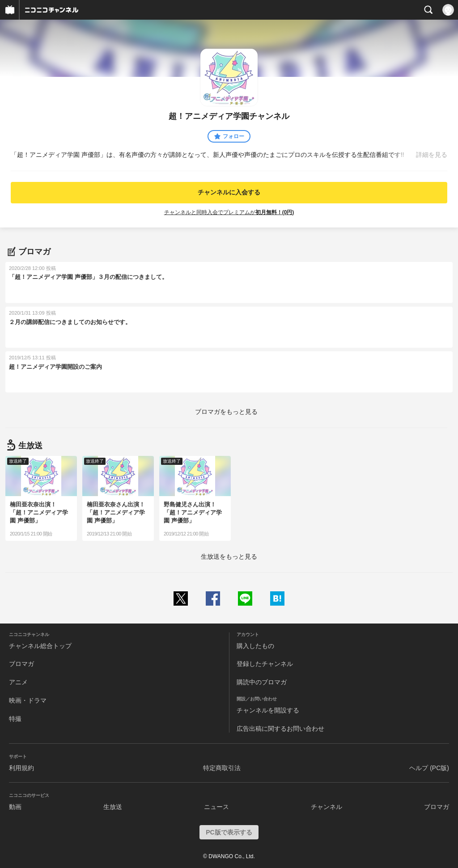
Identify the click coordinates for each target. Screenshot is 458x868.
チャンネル (327, 807)
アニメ (18, 682)
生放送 (113, 807)
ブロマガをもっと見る (226, 412)
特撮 (15, 719)
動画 (15, 807)
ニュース (216, 807)
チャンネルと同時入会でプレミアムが (229, 212)
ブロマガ (21, 664)
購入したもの (255, 646)
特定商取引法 (222, 768)
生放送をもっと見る (229, 556)
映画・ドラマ (28, 700)
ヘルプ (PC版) (429, 768)
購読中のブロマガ (262, 682)
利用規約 (21, 768)
